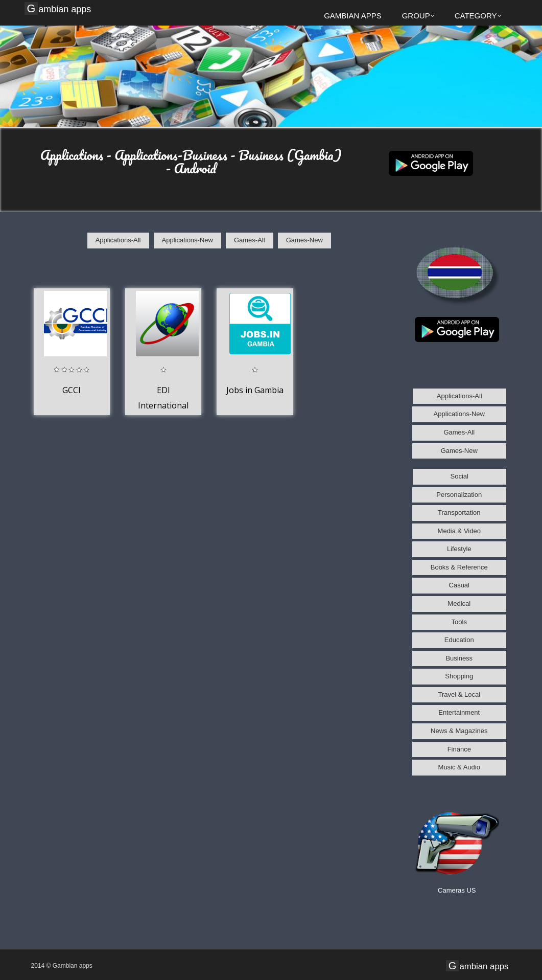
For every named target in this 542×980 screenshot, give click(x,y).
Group (418, 16)
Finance (459, 749)
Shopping (459, 676)
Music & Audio (459, 767)
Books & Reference (459, 567)
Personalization (459, 495)
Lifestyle (459, 549)
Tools (459, 622)
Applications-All (118, 240)
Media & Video (459, 531)
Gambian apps (59, 9)
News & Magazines (459, 731)
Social (459, 476)
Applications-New (187, 240)
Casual (459, 585)
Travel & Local (459, 694)
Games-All (250, 240)
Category (478, 16)
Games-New (304, 240)
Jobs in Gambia (255, 390)
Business (459, 658)
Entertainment (459, 712)
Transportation (459, 512)
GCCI (72, 390)
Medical (459, 603)
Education (459, 640)
